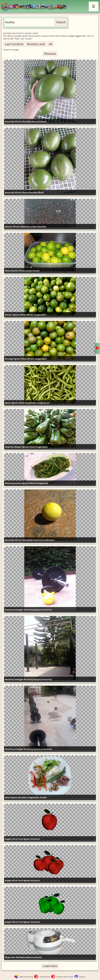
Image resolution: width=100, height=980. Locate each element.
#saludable (27, 540)
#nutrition (16, 483)
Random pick (36, 44)
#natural (42, 122)
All (51, 44)
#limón (14, 271)
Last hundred (14, 44)
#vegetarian (43, 403)
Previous (50, 54)
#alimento (49, 540)
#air (14, 957)
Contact (82, 977)
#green (16, 315)
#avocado (10, 122)
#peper (18, 447)
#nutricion (39, 540)
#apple (8, 839)
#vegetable (43, 483)
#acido (29, 271)
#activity (48, 610)
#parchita (10, 540)
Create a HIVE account (65, 977)
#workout (10, 610)
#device (29, 957)
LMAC (35, 7)
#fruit (15, 839)
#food (34, 122)
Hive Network (45, 977)
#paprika (9, 447)
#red (21, 839)
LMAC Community (26, 977)
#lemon (9, 315)
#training (28, 610)
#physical (38, 610)
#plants (9, 227)
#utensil (38, 957)
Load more (50, 966)
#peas (8, 403)
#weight (19, 610)
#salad (43, 798)
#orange (9, 359)
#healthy (27, 122)
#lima (8, 271)
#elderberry (26, 227)
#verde (36, 271)
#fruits (18, 122)
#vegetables (40, 315)
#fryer (8, 957)
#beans (33, 483)
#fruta (22, 271)
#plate (14, 798)
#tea (35, 227)
